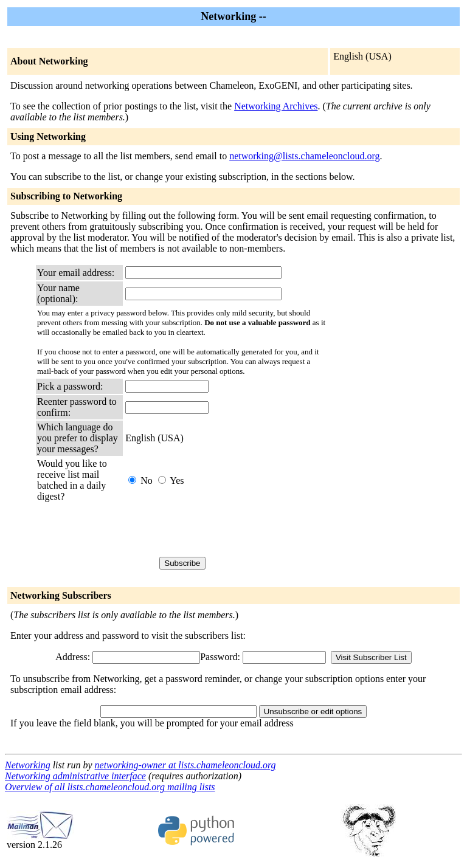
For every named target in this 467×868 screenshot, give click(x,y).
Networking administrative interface (75, 776)
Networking (28, 765)
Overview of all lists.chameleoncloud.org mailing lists (110, 787)
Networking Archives (276, 106)
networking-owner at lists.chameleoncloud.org (185, 765)
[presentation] (218, 529)
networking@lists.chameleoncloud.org (304, 156)
